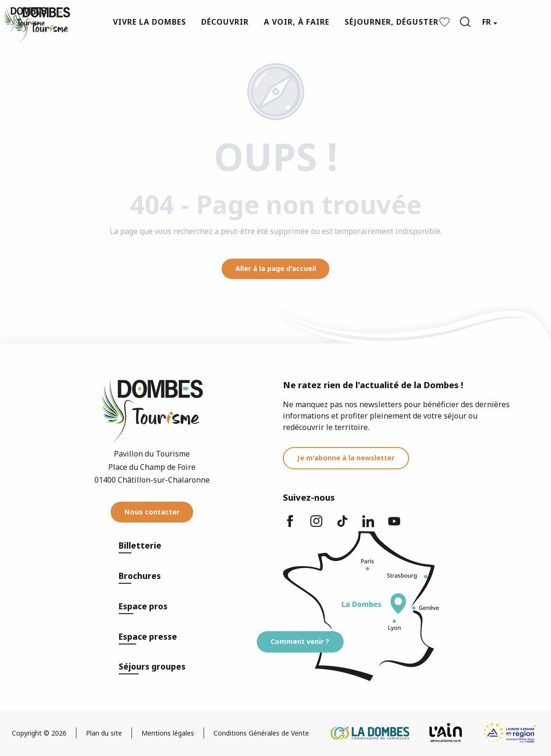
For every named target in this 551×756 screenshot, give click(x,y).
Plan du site (104, 733)
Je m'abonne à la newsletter (346, 458)
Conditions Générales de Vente (261, 733)
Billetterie (140, 546)
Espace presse (148, 637)
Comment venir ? (300, 641)
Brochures (140, 576)
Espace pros (143, 606)
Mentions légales (168, 733)
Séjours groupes (152, 667)
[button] (465, 22)
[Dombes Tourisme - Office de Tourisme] (25, 20)
